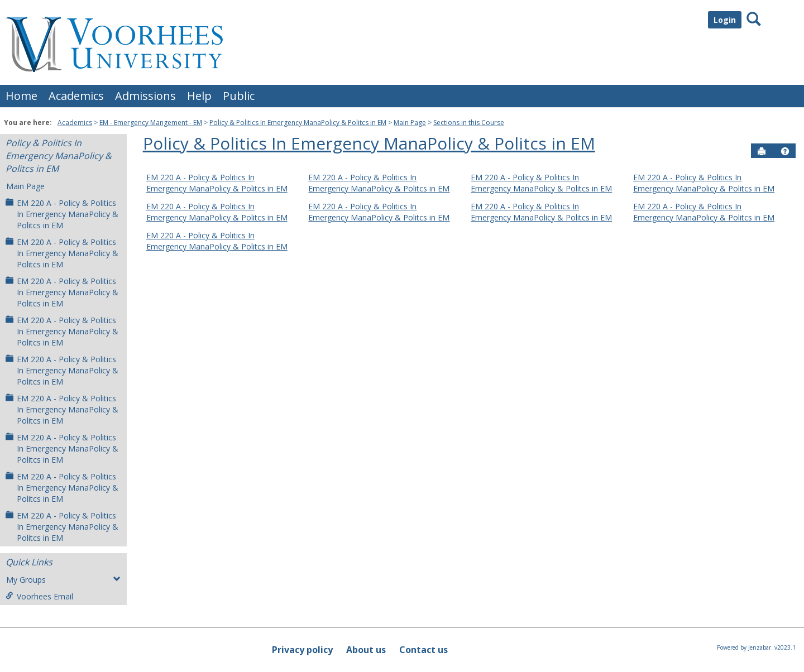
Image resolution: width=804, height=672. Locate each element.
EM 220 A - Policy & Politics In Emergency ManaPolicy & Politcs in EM (62, 214)
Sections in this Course (469, 123)
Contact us (423, 650)
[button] (785, 151)
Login (725, 20)
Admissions (145, 96)
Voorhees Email (39, 596)
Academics (76, 96)
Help (199, 96)
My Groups (63, 580)
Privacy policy (302, 650)
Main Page (410, 123)
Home (21, 96)
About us (366, 650)
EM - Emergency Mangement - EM (151, 123)
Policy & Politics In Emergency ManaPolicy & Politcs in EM (298, 123)
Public (239, 96)
